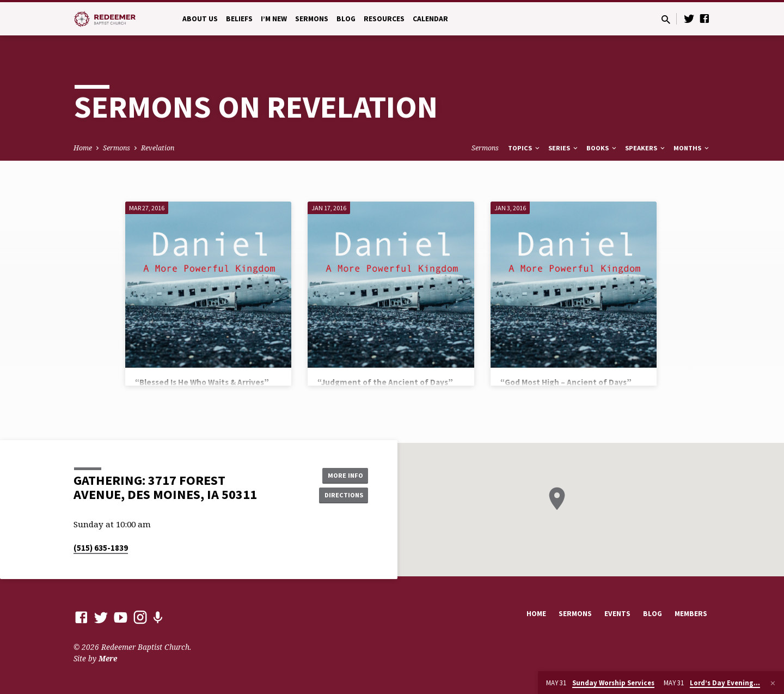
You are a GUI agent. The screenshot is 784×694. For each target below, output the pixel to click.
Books (602, 148)
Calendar (430, 19)
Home (83, 148)
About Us (200, 19)
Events (617, 614)
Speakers (646, 148)
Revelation (158, 148)
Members (691, 614)
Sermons (312, 19)
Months (692, 148)
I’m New (274, 19)
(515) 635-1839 (101, 548)
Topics (525, 148)
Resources (384, 19)
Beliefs (239, 19)
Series (564, 148)
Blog (346, 19)
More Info (341, 474)
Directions (341, 496)
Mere (108, 658)
